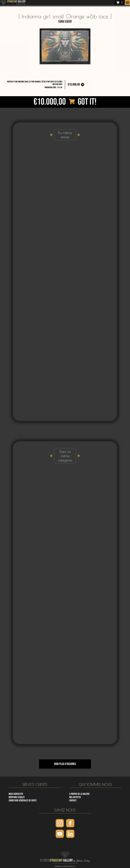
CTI (74, 866)
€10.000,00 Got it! (65, 102)
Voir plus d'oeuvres (65, 764)
